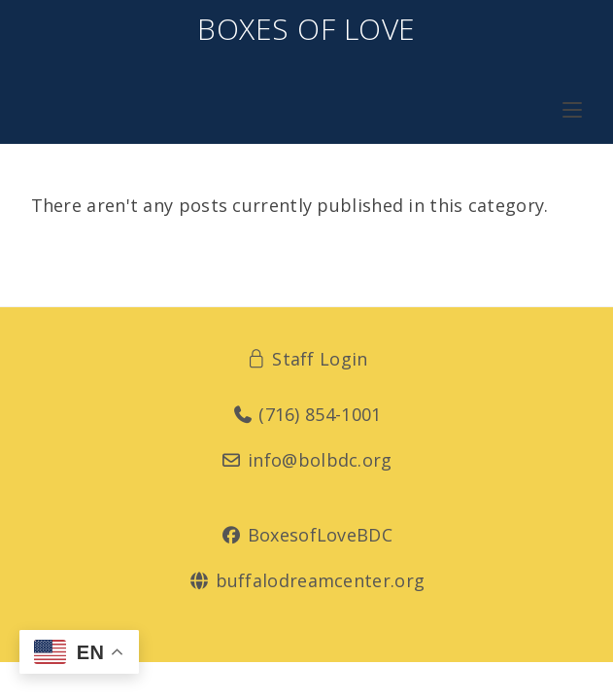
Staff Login (306, 359)
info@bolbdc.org (306, 460)
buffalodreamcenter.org (306, 580)
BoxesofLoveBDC (306, 535)
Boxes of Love (306, 29)
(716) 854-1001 (306, 414)
